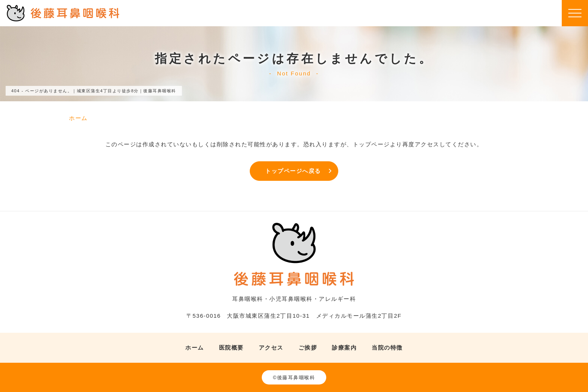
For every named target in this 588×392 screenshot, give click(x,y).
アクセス (271, 348)
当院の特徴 (387, 348)
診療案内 (344, 348)
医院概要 (231, 348)
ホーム (195, 348)
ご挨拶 (308, 348)
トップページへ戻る (293, 171)
